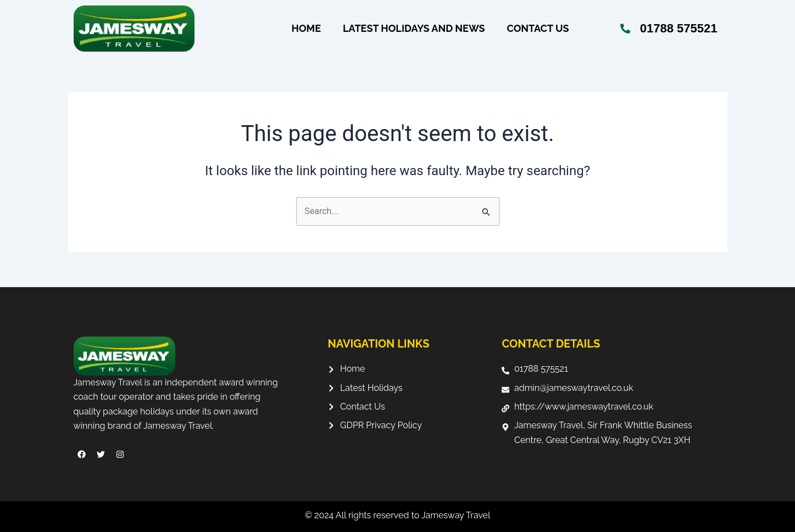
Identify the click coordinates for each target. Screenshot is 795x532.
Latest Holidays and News (414, 29)
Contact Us (538, 29)
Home (306, 29)
